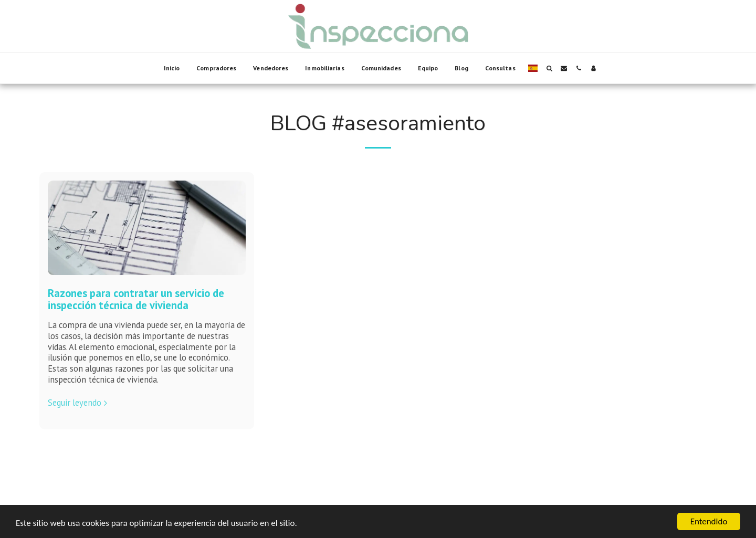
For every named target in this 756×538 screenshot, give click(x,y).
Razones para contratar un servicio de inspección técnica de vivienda (136, 299)
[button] (549, 68)
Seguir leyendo (79, 403)
